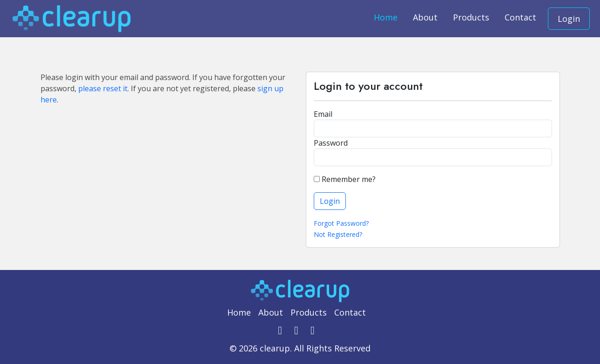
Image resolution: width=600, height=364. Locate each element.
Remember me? (345, 179)
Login (569, 19)
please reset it (103, 88)
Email (323, 114)
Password (331, 143)
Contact (520, 17)
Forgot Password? (341, 223)
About (425, 17)
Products (471, 17)
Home (386, 17)
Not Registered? (338, 234)
